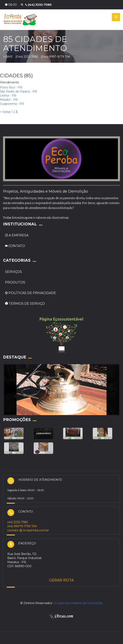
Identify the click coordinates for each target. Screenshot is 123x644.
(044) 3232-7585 (27, 57)
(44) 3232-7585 (38, 5)
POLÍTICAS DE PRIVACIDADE (31, 293)
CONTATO (15, 246)
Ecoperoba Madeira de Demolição (79, 603)
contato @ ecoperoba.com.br (28, 530)
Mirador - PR (9, 100)
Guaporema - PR (12, 104)
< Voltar (5, 112)
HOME (8, 57)
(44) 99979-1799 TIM (22, 526)
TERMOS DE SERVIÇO (25, 304)
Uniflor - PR (8, 96)
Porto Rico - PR (11, 87)
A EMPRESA (17, 235)
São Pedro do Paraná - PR (18, 92)
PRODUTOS (15, 282)
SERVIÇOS (13, 272)
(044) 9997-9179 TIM (56, 57)
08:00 (11, 5)
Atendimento (10, 82)
